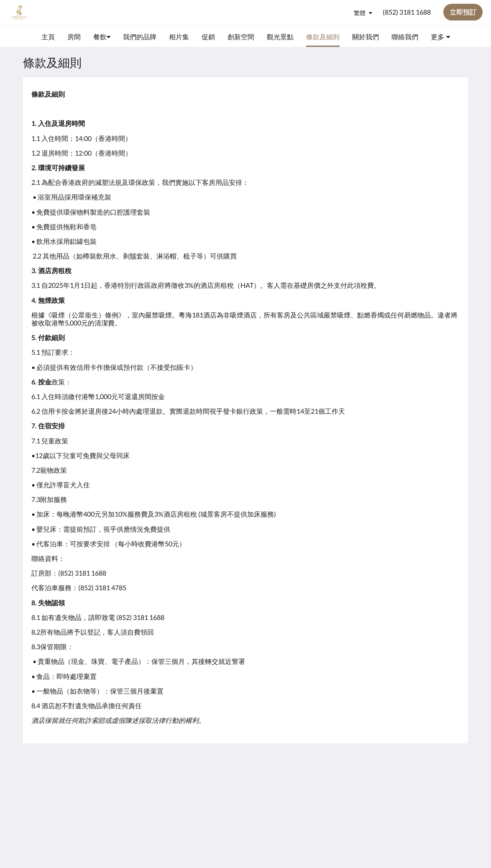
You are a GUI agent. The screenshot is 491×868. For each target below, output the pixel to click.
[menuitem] (48, 37)
